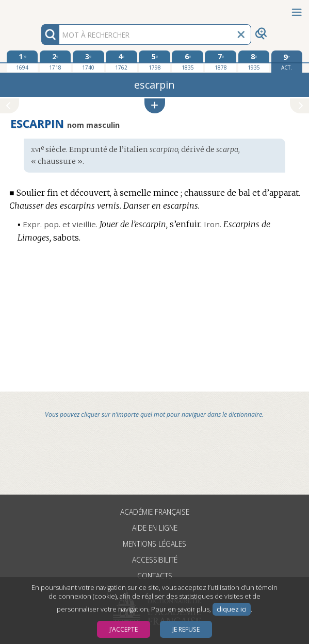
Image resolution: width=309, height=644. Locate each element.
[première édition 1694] (22, 61)
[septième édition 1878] (220, 61)
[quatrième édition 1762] (121, 61)
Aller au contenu (40, 9)
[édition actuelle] (287, 62)
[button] (155, 106)
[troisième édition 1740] (88, 61)
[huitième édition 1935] (254, 61)
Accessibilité (155, 560)
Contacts (155, 576)
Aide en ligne (155, 528)
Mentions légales (155, 544)
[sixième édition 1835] (187, 61)
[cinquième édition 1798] (154, 61)
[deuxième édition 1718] (55, 61)
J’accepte (124, 629)
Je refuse (186, 629)
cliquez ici (232, 609)
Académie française (155, 512)
